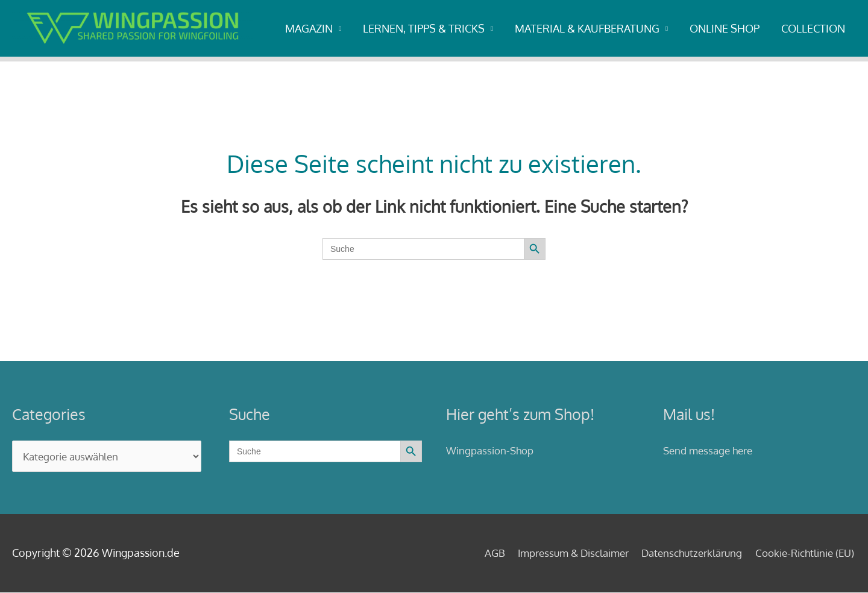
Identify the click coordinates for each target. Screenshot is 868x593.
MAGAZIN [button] (309, 28)
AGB (475, 553)
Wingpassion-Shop (492, 450)
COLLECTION (813, 28)
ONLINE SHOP (725, 28)
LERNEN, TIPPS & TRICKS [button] (424, 28)
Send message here (711, 450)
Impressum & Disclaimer (558, 553)
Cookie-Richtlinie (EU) (804, 553)
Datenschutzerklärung (685, 553)
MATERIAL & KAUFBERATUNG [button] (587, 28)
